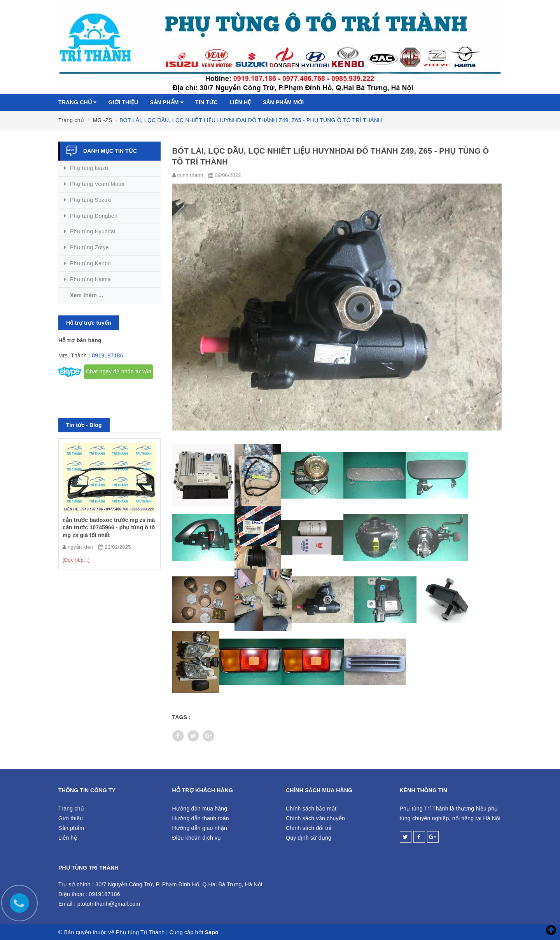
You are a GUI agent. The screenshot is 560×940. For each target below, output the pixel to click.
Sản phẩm (167, 102)
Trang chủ (78, 102)
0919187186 (107, 355)
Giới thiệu (123, 102)
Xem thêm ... (87, 295)
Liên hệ (240, 102)
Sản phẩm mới (283, 102)
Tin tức (206, 102)
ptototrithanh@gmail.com (109, 904)
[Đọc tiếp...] (76, 560)
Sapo (212, 932)
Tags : (182, 717)
